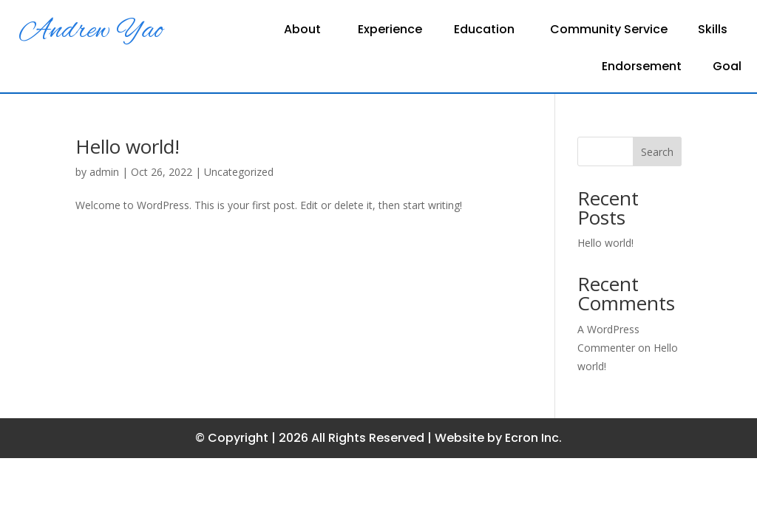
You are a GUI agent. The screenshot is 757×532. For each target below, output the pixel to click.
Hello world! (128, 146)
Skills (713, 31)
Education (484, 31)
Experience (390, 31)
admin (104, 172)
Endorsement (642, 68)
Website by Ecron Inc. (498, 438)
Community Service (609, 31)
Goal (727, 68)
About (302, 31)
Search (657, 152)
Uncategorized (239, 172)
